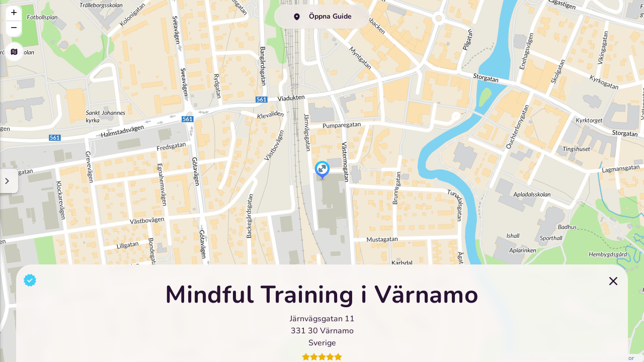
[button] (322, 171)
